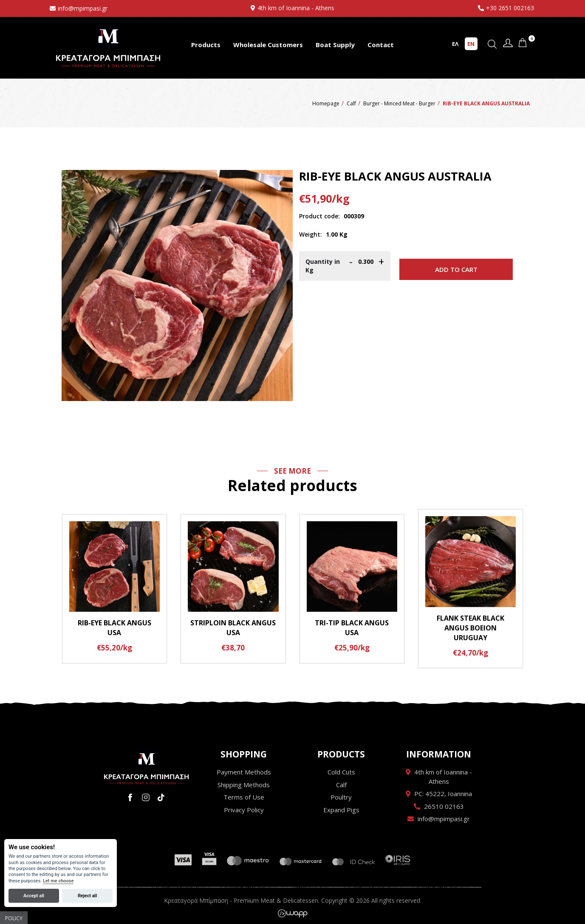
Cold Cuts (341, 772)
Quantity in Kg (323, 266)
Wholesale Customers (268, 45)
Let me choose (58, 881)
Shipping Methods (244, 785)
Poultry (341, 797)
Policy (14, 918)
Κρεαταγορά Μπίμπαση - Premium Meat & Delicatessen (108, 46)
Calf (341, 785)
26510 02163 (444, 806)
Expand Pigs (341, 810)
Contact (381, 45)
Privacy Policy (244, 810)
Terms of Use (244, 797)
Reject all (87, 896)
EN (471, 44)
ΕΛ (455, 44)
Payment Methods (244, 772)
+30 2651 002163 (510, 8)
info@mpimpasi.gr (83, 8)
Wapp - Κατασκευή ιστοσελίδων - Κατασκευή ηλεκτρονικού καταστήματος (292, 913)
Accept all (34, 896)
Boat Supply (335, 45)
